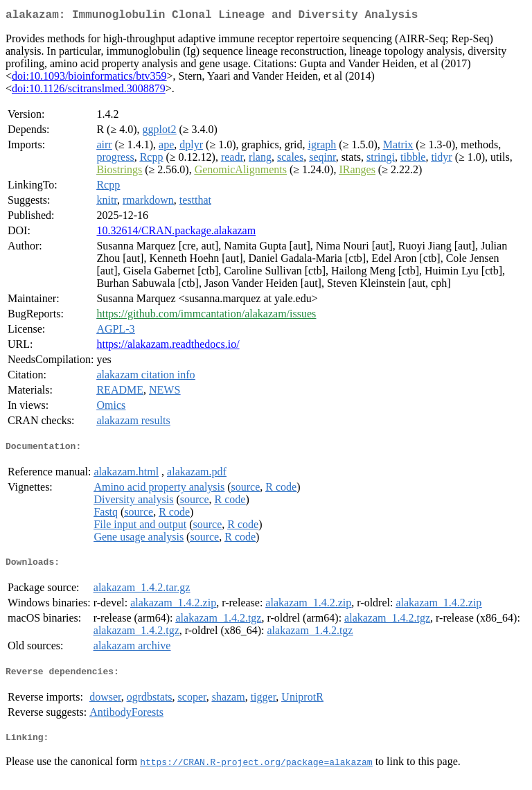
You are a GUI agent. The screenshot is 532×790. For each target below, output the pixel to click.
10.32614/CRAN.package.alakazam (176, 233)
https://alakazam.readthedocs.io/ (168, 347)
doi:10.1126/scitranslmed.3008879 (89, 91)
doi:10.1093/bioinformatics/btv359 (89, 79)
